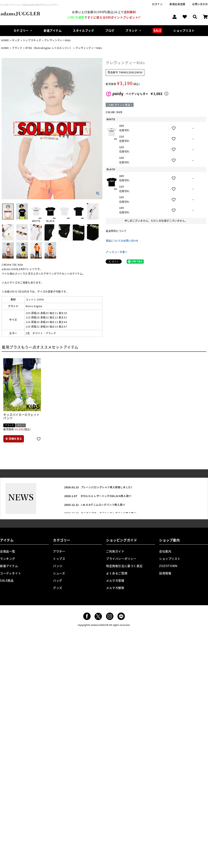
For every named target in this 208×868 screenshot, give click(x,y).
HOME (5, 40)
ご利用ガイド (115, 551)
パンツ (58, 566)
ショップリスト (184, 30)
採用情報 (165, 573)
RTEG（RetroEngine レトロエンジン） (49, 48)
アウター (59, 551)
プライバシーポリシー (121, 559)
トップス (59, 559)
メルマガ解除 (115, 588)
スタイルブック (83, 30)
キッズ (16, 40)
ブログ (110, 30)
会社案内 (165, 551)
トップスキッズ (32, 40)
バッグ (58, 580)
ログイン (157, 4)
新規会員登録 (177, 4)
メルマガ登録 (115, 580)
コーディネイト (11, 573)
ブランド (17, 48)
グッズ (58, 588)
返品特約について (116, 231)
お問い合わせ (200, 4)
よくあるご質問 (117, 573)
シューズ (59, 573)
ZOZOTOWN (168, 566)
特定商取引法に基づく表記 (124, 566)
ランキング (8, 559)
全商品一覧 (8, 551)
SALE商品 (7, 580)
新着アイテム (53, 30)
